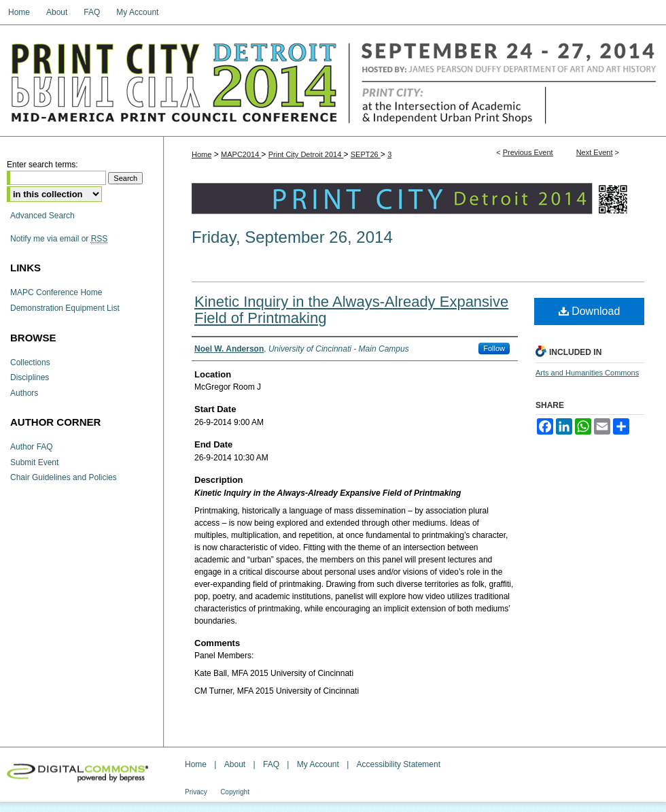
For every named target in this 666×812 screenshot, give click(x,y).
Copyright (235, 792)
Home (201, 154)
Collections (30, 362)
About (235, 764)
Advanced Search (42, 216)
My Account (318, 764)
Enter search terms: (42, 165)
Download (590, 311)
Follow (494, 348)
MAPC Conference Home (56, 292)
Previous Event (528, 152)
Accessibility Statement (399, 764)
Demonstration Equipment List (65, 308)
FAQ (271, 764)
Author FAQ (32, 447)
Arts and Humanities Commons (587, 373)
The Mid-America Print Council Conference (333, 81)
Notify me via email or (59, 239)
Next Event (595, 152)
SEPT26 (366, 154)
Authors (24, 393)
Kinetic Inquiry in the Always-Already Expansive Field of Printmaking (351, 310)
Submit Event (34, 462)
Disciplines (30, 377)
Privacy (196, 792)
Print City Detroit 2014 (306, 154)
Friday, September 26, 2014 (292, 237)
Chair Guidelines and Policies (64, 477)
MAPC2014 (241, 154)
